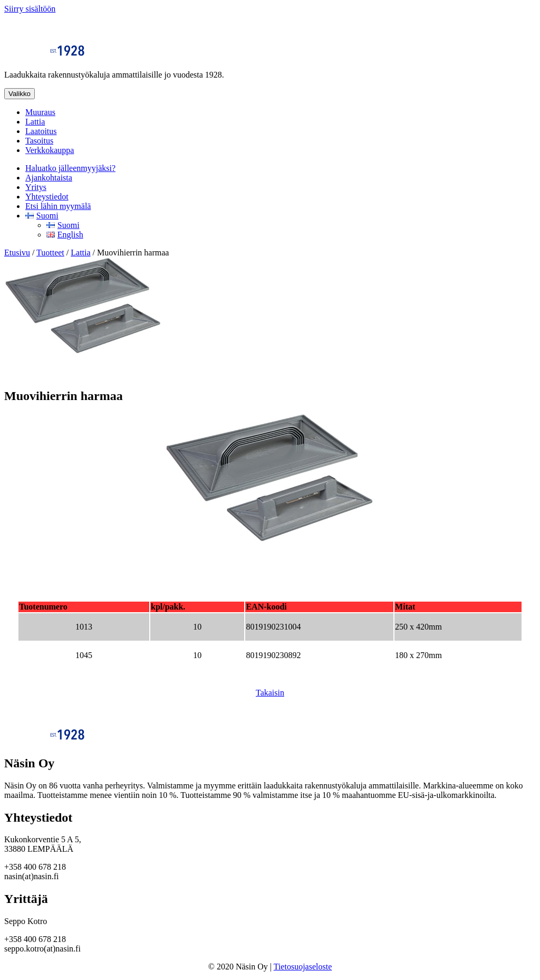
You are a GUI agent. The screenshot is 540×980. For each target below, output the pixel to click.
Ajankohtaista (49, 178)
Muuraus (40, 112)
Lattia (35, 122)
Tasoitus (39, 141)
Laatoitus (41, 131)
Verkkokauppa (50, 150)
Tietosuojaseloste (303, 967)
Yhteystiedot (47, 197)
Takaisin (270, 693)
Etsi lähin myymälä (58, 206)
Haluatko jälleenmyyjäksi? (70, 168)
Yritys (36, 187)
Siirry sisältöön (30, 9)
